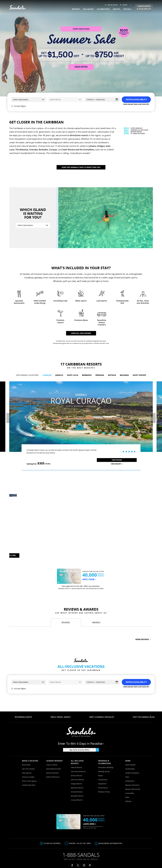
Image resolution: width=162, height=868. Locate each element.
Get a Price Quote (28, 769)
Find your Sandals (28, 777)
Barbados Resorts (77, 796)
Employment (130, 781)
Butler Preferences (53, 777)
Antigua (101, 146)
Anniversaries (103, 788)
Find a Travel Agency (29, 781)
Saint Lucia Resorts (78, 780)
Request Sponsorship (133, 789)
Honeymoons (103, 780)
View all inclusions (81, 333)
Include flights (19, 106)
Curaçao (53, 150)
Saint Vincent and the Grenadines (78, 150)
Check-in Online (52, 765)
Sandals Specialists (29, 785)
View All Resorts (76, 767)
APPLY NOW (89, 579)
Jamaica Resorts (77, 776)
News (127, 797)
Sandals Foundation (132, 773)
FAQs (127, 777)
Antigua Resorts (76, 784)
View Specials (27, 773)
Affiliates (128, 801)
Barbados (43, 150)
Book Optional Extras (54, 769)
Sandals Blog (130, 769)
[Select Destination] (33, 225)
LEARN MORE (90, 824)
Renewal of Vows (104, 792)
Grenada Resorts (77, 792)
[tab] (66, 623)
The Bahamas (22, 150)
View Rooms (108, 460)
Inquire (101, 776)
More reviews (143, 639)
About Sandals (130, 765)
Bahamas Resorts (77, 788)
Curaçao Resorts (77, 800)
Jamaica (92, 146)
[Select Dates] (102, 100)
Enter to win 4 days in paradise (81, 744)
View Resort (107, 464)
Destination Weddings (106, 767)
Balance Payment (52, 773)
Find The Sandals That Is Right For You (81, 167)
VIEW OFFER (81, 67)
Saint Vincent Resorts (78, 772)
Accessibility (130, 793)
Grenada (34, 150)
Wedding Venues (104, 772)
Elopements (102, 784)
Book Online (26, 765)
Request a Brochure (132, 785)
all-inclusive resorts (79, 135)
